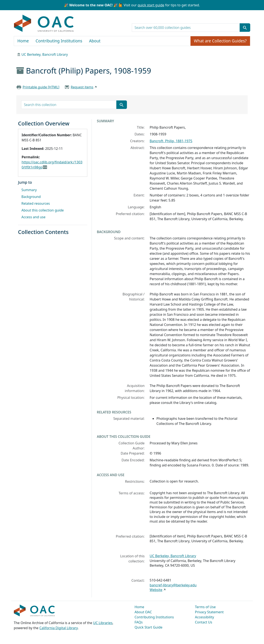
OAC (44, 24)
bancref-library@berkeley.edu (173, 585)
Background (31, 197)
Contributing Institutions (59, 41)
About (95, 41)
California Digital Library (59, 628)
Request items (82, 87)
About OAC (143, 612)
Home (23, 41)
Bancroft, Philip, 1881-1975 (171, 141)
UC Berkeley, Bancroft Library (45, 54)
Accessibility (204, 617)
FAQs (139, 622)
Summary (29, 190)
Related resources (36, 203)
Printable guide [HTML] (41, 87)
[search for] (186, 28)
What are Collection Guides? (220, 41)
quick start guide (151, 5)
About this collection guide (43, 210)
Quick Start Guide (149, 627)
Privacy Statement (209, 612)
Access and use (33, 217)
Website (156, 590)
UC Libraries (103, 623)
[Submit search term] (245, 28)
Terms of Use (205, 607)
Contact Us (204, 622)
